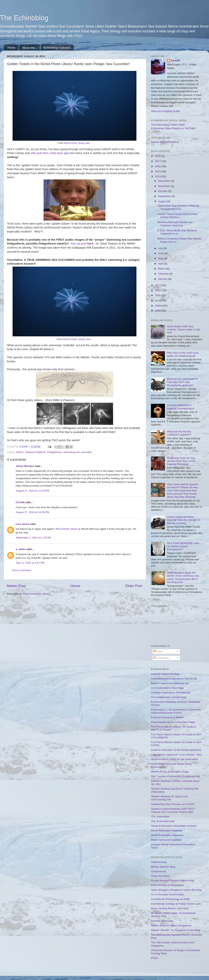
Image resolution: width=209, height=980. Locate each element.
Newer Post (16, 586)
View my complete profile (165, 111)
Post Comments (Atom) (36, 594)
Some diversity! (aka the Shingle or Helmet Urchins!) (183, 520)
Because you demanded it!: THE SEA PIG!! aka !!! (183, 382)
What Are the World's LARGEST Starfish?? (179, 433)
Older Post (134, 586)
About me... (30, 48)
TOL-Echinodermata (163, 821)
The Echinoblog (24, 18)
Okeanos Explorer (35, 452)
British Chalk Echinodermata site (170, 683)
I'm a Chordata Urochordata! (167, 894)
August (163, 201)
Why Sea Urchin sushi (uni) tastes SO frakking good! (183, 354)
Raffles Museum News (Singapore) (171, 925)
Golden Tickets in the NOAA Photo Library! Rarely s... (177, 216)
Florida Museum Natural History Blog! (173, 881)
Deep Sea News (160, 876)
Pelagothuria (55, 452)
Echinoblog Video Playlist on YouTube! (173, 128)
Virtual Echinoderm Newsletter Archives (174, 826)
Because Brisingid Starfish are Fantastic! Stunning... (175, 224)
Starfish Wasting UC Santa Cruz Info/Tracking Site (170, 798)
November (164, 186)
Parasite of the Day (162, 921)
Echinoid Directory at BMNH (167, 717)
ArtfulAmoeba (159, 862)
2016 (158, 166)
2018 (158, 156)
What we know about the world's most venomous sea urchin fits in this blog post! (183, 577)
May (161, 258)
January (163, 279)
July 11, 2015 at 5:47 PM (30, 563)
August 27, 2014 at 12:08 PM (32, 512)
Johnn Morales (25, 466)
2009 (158, 306)
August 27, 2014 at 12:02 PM (32, 491)
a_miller (21, 549)
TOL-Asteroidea (160, 817)
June (161, 253)
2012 (158, 290)
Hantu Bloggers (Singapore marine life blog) (176, 890)
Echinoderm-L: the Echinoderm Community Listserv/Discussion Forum (176, 711)
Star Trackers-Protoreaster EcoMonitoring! (175, 776)
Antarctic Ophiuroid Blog (165, 674)
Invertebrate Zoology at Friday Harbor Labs (176, 904)
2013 (158, 285)
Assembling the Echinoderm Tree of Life (174, 679)
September (165, 196)
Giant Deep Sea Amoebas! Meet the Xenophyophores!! (178, 207)
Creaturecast (158, 871)
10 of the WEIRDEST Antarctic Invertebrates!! (181, 407)
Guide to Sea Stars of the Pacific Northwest (176, 750)
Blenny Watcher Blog (163, 867)
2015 (158, 171)
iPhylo (155, 958)
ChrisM (20, 502)
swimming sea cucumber (78, 452)
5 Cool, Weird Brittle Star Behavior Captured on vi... (177, 232)
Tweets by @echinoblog (165, 142)
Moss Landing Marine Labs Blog (170, 908)
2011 (158, 295)
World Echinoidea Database (167, 835)
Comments (161, 658)
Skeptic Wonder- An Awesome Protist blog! (176, 930)
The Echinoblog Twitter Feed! (168, 125)
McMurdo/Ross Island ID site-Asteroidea (174, 759)
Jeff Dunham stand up (68, 529)
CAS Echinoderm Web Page (167, 688)
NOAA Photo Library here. (78, 143)
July (161, 248)
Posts (158, 651)
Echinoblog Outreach (57, 48)
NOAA (20, 452)
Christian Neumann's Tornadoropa (171, 693)
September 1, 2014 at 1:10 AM (33, 538)
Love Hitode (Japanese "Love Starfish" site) (176, 755)
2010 (158, 301)
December (164, 181)
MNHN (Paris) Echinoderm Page (170, 772)
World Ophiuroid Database (166, 840)
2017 (158, 161)
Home (11, 48)
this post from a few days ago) (50, 153)
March (162, 269)
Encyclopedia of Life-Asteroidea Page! (173, 722)
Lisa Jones (22, 524)
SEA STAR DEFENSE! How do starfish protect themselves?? (183, 546)
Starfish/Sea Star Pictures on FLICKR (173, 804)
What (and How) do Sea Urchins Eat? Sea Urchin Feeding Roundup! (181, 461)
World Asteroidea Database (167, 831)
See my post (83, 244)
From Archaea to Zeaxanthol (167, 885)
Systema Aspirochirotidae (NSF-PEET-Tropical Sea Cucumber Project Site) (173, 810)
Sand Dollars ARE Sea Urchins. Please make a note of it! (184, 329)
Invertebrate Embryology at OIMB (170, 899)
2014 (158, 176)
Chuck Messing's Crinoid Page (169, 697)
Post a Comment (22, 570)
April (161, 264)
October (163, 191)
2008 (158, 311)
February (164, 274)
